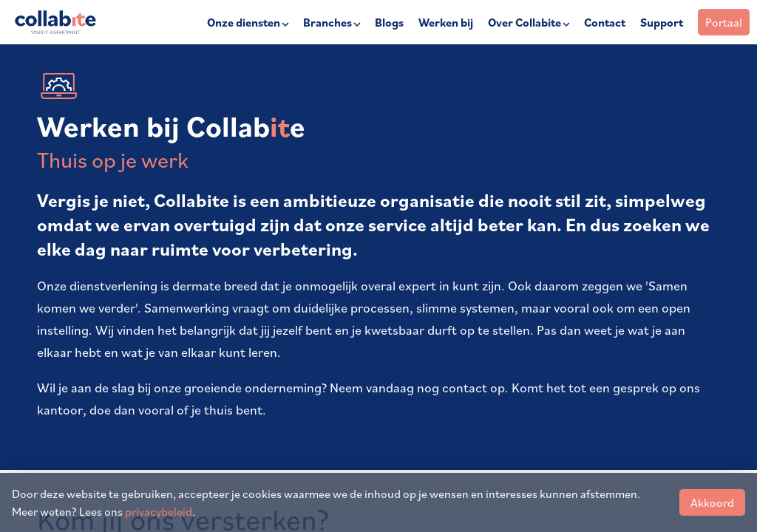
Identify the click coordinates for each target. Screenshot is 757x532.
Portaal (724, 22)
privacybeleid (159, 511)
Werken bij (446, 22)
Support (662, 22)
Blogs (389, 22)
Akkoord (712, 502)
